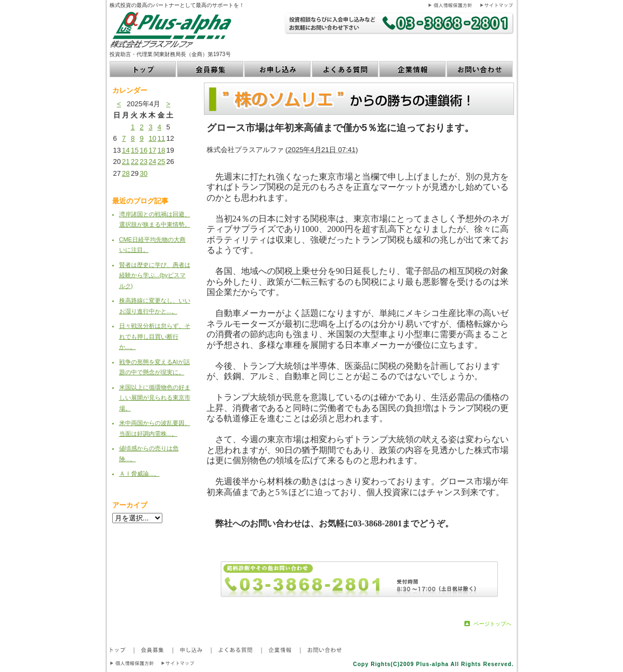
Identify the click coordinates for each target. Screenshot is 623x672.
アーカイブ (130, 505)
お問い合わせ (480, 69)
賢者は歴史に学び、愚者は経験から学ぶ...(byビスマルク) (155, 275)
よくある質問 (345, 69)
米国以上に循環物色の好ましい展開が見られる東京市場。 (155, 398)
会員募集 (211, 69)
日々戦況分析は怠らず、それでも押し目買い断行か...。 (155, 336)
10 (152, 138)
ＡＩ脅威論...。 (139, 474)
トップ (143, 69)
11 (161, 138)
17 (152, 150)
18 (161, 150)
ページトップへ (492, 624)
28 (126, 173)
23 (143, 162)
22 (134, 162)
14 (126, 150)
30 (143, 173)
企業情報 (413, 69)
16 (143, 150)
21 (126, 162)
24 (152, 162)
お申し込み (278, 69)
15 (134, 150)
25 (161, 162)
